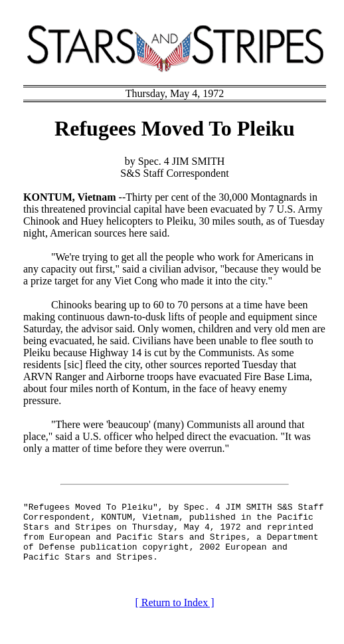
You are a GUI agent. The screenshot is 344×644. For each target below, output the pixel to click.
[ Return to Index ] (174, 614)
